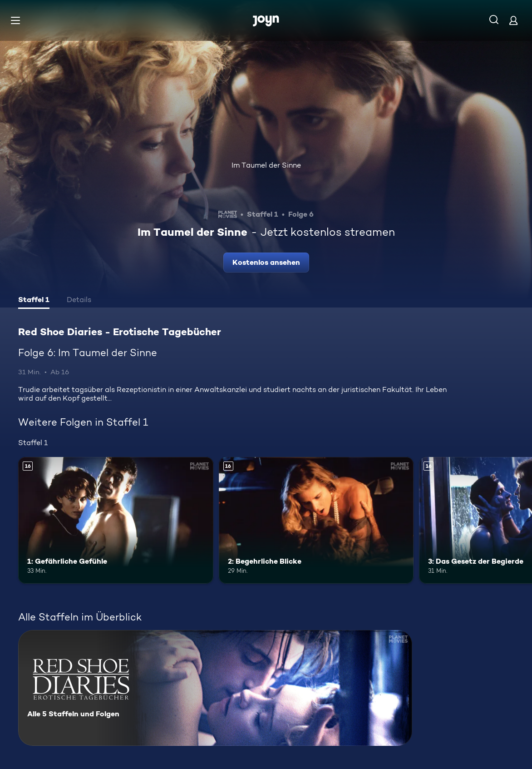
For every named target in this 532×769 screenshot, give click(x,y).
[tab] (34, 301)
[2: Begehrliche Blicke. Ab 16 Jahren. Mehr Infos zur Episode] (316, 520)
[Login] (513, 20)
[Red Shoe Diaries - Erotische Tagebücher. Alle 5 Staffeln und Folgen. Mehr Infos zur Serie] (215, 688)
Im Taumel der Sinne (266, 165)
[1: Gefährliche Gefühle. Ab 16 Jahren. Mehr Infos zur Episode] (116, 520)
